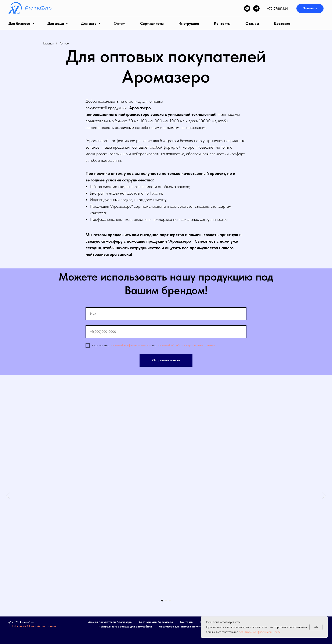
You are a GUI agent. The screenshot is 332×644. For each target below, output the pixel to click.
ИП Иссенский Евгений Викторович (33, 626)
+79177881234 (277, 9)
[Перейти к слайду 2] (166, 601)
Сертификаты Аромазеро (156, 622)
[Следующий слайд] (324, 496)
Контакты (222, 23)
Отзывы (252, 23)
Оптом (120, 23)
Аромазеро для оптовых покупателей (184, 626)
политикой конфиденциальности (131, 345)
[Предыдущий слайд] (8, 496)
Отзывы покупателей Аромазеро (110, 622)
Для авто (89, 23)
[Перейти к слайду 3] (170, 601)
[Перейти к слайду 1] (162, 601)
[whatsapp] (247, 8)
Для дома (56, 23)
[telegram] (256, 8)
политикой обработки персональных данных (186, 345)
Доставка (282, 23)
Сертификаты (152, 23)
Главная (49, 43)
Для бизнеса (20, 23)
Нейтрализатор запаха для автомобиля (125, 626)
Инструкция (189, 23)
